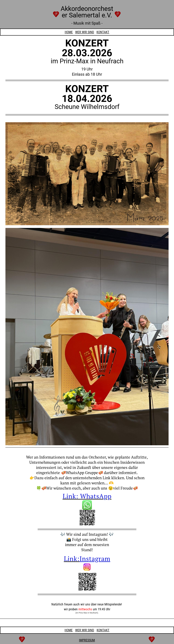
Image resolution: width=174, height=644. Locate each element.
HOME (69, 32)
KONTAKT (103, 32)
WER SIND (85, 32)
